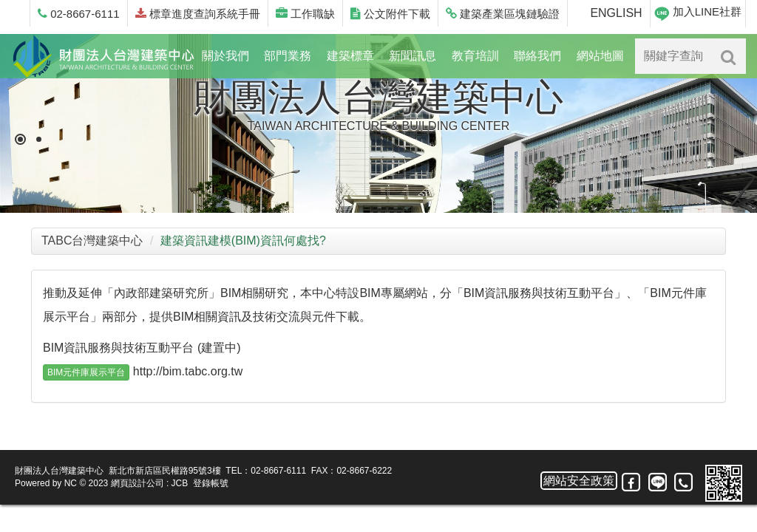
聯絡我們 (537, 56)
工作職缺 (305, 14)
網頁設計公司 (138, 483)
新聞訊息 (413, 56)
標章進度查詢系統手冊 (198, 14)
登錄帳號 (211, 483)
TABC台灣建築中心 (92, 241)
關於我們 (225, 56)
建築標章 (350, 56)
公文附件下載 (390, 14)
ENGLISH (616, 13)
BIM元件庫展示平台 (86, 372)
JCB (180, 483)
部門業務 (288, 56)
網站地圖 (600, 56)
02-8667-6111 (79, 14)
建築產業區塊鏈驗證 (503, 14)
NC (71, 483)
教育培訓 (475, 56)
